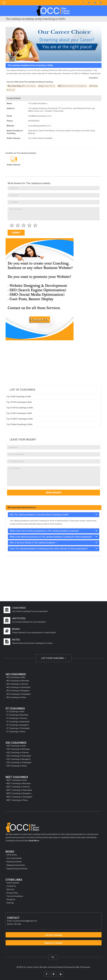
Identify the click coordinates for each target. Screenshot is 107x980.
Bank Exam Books (14, 862)
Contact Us (11, 886)
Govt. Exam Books (14, 858)
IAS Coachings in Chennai (17, 684)
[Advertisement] (54, 363)
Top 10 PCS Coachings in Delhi (19, 402)
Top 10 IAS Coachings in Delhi (19, 397)
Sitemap (10, 903)
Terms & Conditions (15, 896)
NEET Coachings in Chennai (18, 787)
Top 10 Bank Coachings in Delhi (19, 424)
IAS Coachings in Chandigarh (19, 694)
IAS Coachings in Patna (16, 697)
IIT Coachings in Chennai (17, 718)
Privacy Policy (12, 893)
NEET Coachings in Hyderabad (19, 790)
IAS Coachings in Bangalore (18, 691)
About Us (11, 889)
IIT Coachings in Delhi (15, 712)
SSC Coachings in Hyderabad (19, 756)
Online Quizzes (13, 883)
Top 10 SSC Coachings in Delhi (19, 413)
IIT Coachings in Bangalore (18, 725)
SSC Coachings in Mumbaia (18, 749)
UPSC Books (12, 855)
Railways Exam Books (16, 865)
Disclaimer (11, 899)
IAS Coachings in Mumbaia (18, 681)
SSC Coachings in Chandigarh (19, 762)
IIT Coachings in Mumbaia (17, 715)
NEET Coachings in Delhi (17, 780)
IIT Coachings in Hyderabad (18, 722)
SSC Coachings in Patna (17, 766)
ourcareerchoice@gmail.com (25, 921)
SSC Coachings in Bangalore (19, 759)
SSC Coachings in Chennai (18, 753)
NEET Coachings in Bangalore (19, 793)
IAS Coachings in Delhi (16, 677)
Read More (93, 78)
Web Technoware (83, 967)
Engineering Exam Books (17, 869)
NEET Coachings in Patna (17, 800)
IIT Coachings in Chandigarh (18, 728)
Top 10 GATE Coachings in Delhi (20, 419)
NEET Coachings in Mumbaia (19, 783)
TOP (53, 957)
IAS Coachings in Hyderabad (18, 687)
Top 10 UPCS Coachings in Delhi (20, 408)
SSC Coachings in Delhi (16, 746)
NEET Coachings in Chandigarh (20, 797)
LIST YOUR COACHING (53, 658)
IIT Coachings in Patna (16, 732)
